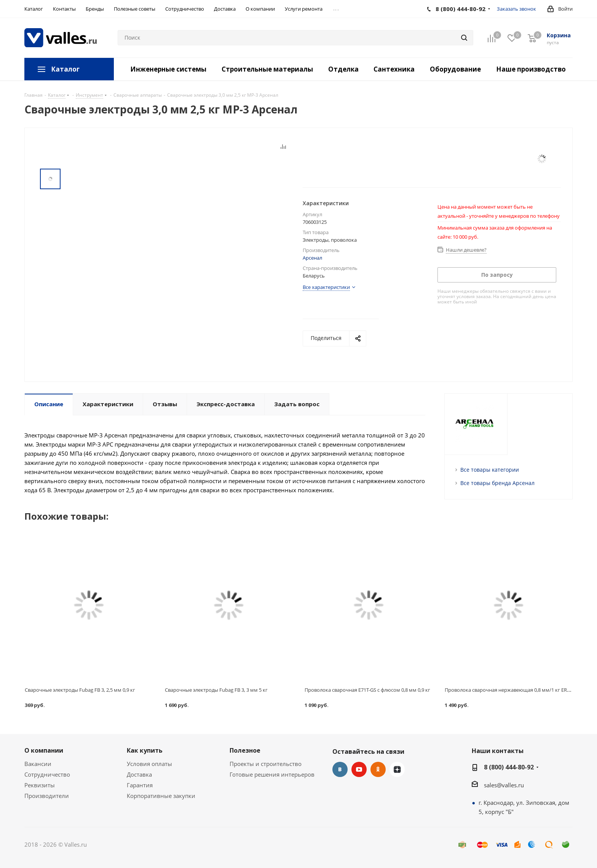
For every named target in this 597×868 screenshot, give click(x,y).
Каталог (65, 69)
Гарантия (140, 785)
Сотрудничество (47, 774)
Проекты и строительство (266, 764)
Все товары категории (490, 470)
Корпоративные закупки (161, 796)
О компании (44, 750)
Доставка (139, 774)
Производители (47, 796)
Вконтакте (340, 769)
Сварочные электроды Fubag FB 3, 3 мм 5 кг (216, 690)
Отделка (343, 69)
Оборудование (455, 69)
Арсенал (312, 258)
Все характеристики (326, 287)
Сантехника (394, 69)
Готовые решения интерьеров (272, 774)
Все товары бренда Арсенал (497, 483)
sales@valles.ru (504, 785)
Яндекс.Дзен (397, 769)
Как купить (145, 750)
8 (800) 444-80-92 (509, 767)
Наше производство (531, 69)
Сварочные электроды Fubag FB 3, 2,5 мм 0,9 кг (80, 690)
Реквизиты (40, 785)
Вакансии (38, 764)
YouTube (359, 769)
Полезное (245, 750)
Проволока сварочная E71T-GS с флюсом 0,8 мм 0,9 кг (367, 690)
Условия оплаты (149, 764)
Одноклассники (378, 769)
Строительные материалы (267, 69)
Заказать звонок (516, 9)
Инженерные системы (168, 69)
